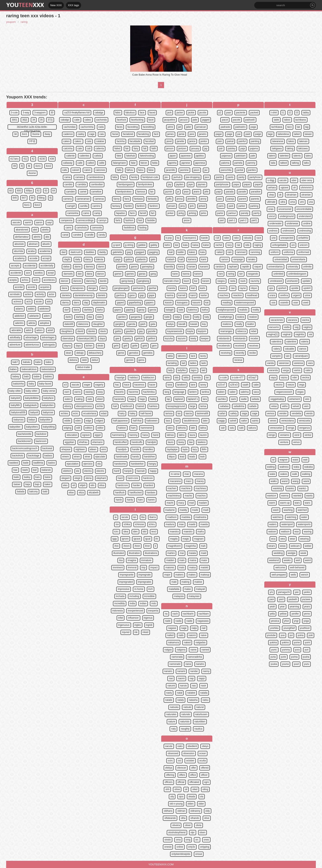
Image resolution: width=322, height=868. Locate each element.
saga (244, 413)
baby (31, 384)
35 (41, 120)
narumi (171, 686)
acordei (19, 287)
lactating (172, 363)
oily (172, 797)
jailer (188, 127)
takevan (303, 141)
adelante (34, 316)
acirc (36, 280)
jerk (192, 206)
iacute (125, 517)
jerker (170, 213)
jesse (187, 220)
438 (52, 159)
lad (183, 363)
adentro (19, 323)
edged (99, 421)
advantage (31, 337)
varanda (273, 370)
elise (71, 493)
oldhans (168, 811)
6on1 (27, 205)
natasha (193, 700)
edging (68, 428)
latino (182, 435)
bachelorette (25, 434)
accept (46, 258)
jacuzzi (184, 120)
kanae (192, 267)
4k (29, 166)
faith (154, 149)
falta (115, 177)
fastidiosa (129, 228)
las (179, 413)
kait (171, 252)
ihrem (126, 546)
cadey (81, 134)
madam (203, 503)
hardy (130, 500)
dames (89, 267)
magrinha (191, 546)
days (78, 346)
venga (291, 428)
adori (29, 330)
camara (79, 177)
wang (296, 481)
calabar (100, 141)
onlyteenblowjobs (181, 854)
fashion (129, 220)
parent (243, 199)
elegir (78, 478)
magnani (199, 539)
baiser (17, 484)
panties (252, 170)
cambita (82, 184)
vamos (303, 349)
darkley (88, 310)
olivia (198, 825)
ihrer (147, 546)
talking (295, 163)
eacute (75, 385)
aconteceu (49, 280)
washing (288, 510)
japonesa (200, 163)
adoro (40, 330)
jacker (180, 113)
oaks (180, 746)
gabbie (142, 245)
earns (77, 392)
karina (170, 295)
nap (192, 678)
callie (102, 163)
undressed (288, 231)
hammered (147, 428)
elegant (65, 478)
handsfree (149, 457)
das (90, 317)
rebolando (224, 338)
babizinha (18, 384)
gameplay (147, 267)
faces (120, 127)
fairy (136, 149)
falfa (119, 170)
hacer (152, 385)
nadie (189, 621)
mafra (201, 532)
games (130, 274)
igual (148, 539)
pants (230, 177)
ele (78, 471)
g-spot (117, 245)
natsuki (187, 707)
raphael (233, 267)
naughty (185, 729)
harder (136, 485)
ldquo (172, 457)
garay (141, 310)
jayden (180, 184)
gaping (130, 310)
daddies (90, 252)
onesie (168, 847)
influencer (133, 618)
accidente (16, 273)
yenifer (295, 614)
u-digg (271, 180)
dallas (66, 267)
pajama (254, 149)
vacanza (293, 320)
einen (77, 457)
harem (151, 500)
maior (204, 560)
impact (154, 568)
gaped (120, 303)
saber (232, 392)
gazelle (152, 331)
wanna (285, 496)
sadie (244, 399)
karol (193, 295)
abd (35, 230)
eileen (93, 449)
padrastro (240, 127)
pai (239, 134)
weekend (274, 560)
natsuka (174, 707)
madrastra (201, 517)
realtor (251, 324)
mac (187, 474)
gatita (118, 331)
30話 (25, 120)
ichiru (152, 524)
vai (310, 334)
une (274, 238)
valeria (305, 342)
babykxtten (48, 405)
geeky (128, 338)
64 (54, 191)
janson (170, 149)
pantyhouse (222, 184)
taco (289, 127)
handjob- (122, 449)
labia (170, 356)
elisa (102, 485)
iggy (115, 539)
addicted (44, 309)
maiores (170, 568)
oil (186, 789)
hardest (149, 485)
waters (273, 524)
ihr (157, 539)
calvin (87, 170)
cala (89, 141)
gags (118, 259)
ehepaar (66, 449)
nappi (202, 678)
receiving (226, 353)
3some (36, 134)
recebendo (224, 346)
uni (293, 245)
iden (135, 532)
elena (88, 478)
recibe (252, 353)
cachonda (101, 120)
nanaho (200, 664)
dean (69, 353)
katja (177, 317)
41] (25, 159)
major (167, 575)
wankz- (303, 488)
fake (119, 156)
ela (99, 464)
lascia (189, 413)
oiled (195, 789)
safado (253, 406)
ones (206, 840)
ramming (255, 252)
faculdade (135, 141)
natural (200, 707)
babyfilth (15, 405)
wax (297, 532)
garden (122, 317)
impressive (124, 589)
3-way (26, 113)
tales (308, 156)
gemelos (134, 353)
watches (277, 517)
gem (154, 346)
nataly (181, 700)
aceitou (39, 273)
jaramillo (171, 170)
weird (308, 560)
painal (230, 141)
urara (272, 295)
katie (167, 317)
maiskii (204, 568)
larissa (169, 413)
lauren (203, 435)
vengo (272, 435)
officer (204, 775)
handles (149, 449)
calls (65, 170)
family (134, 177)
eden (78, 421)
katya (171, 324)
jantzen (182, 149)
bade (26, 463)
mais (182, 568)
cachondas (70, 127)
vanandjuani (301, 356)
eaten (68, 399)
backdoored (24, 441)
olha (183, 818)
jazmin (169, 192)
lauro (171, 442)
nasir (204, 686)
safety (233, 413)
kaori (186, 281)
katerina (193, 310)
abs (47, 237)
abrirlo (37, 237)
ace (28, 273)
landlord (181, 385)
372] (50, 120)
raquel (258, 267)
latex (170, 428)
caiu (102, 134)
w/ (273, 460)
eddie (67, 421)
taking (290, 149)
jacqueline (170, 120)
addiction (19, 316)
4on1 (38, 166)
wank (306, 481)
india (132, 603)
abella (45, 230)
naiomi (192, 635)
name (193, 650)
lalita (186, 378)
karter (204, 295)
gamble (122, 267)
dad (63, 252)
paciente (241, 113)
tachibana (301, 120)
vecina (306, 378)
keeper (205, 338)
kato (187, 317)
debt (84, 360)
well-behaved (297, 568)
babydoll (15, 398)
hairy (122, 413)
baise (48, 477)
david (80, 331)
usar (296, 303)
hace (127, 385)
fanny (117, 199)
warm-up (285, 503)
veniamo (285, 435)
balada (21, 492)
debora (73, 360)
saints (255, 421)
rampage (238, 259)
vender (283, 413)
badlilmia (38, 463)
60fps (29, 191)
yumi (307, 642)
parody (245, 213)
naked (187, 642)
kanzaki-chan (172, 281)
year (282, 607)
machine (186, 488)
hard (120, 478)
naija (194, 628)
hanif (117, 471)
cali (89, 149)
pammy (251, 163)
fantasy (116, 206)
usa (273, 303)
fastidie (151, 220)
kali (181, 259)
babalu (26, 362)
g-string (129, 245)
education (72, 435)
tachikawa (277, 127)
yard (281, 599)
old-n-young (176, 804)
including (134, 596)
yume (297, 642)
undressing (305, 231)
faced (152, 113)
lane (193, 385)
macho (188, 496)
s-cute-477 (238, 378)
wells (293, 575)
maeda (204, 524)
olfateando (170, 818)
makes (192, 575)
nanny (206, 671)
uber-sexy (307, 180)
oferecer (182, 768)
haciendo (119, 399)
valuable (289, 349)
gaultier (130, 331)
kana (181, 267)
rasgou (221, 281)
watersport (287, 524)
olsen (203, 832)
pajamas (226, 156)
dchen (89, 346)
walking (306, 474)
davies (92, 331)
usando (284, 303)
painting (255, 141)
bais (38, 477)
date (99, 317)
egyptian (69, 442)
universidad (281, 259)
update (306, 281)
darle (68, 317)
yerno (307, 614)
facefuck (121, 120)
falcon (144, 163)
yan (297, 592)
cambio (68, 184)
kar (196, 281)
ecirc (76, 413)
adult (50, 330)
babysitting (49, 427)
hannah (141, 471)
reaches (224, 295)
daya (102, 338)
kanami (204, 267)
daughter (98, 324)
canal (65, 235)
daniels (102, 295)
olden (190, 804)
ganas (142, 274)
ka (178, 238)
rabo (236, 238)
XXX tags (74, 5)
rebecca (242, 331)
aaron (39, 222)
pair (221, 149)
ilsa (121, 560)
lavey (181, 442)
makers (179, 575)
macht (170, 503)
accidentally (47, 266)
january (195, 149)
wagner (283, 460)
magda (174, 539)
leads (192, 457)
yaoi (271, 599)
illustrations (151, 553)
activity (40, 294)
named (205, 650)
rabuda (248, 238)
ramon (225, 259)
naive (204, 635)
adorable (16, 330)
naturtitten (200, 722)
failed (117, 149)
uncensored (285, 209)
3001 (14, 120)
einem (66, 457)
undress (273, 231)
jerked (202, 206)
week (303, 553)
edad (104, 413)
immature (146, 560)
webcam (295, 546)
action (28, 294)
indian (143, 603)
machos (201, 496)
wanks (291, 488)
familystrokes (145, 184)
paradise (256, 192)
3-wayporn (40, 113)
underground (287, 216)
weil (298, 560)
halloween (152, 421)
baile (16, 477)
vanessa (298, 363)
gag (129, 252)
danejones (78, 288)
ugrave (284, 188)
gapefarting (135, 303)
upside (295, 288)
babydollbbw (32, 398)
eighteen (80, 449)
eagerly (99, 385)
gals (153, 259)
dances (77, 281)
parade (242, 192)
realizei (253, 317)
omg (188, 840)
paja (243, 149)
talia (273, 163)
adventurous (32, 345)
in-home (139, 589)
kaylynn (202, 331)
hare (140, 500)
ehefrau (83, 442)
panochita (226, 170)
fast (140, 220)
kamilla (169, 267)
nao (171, 678)
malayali (200, 589)
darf (67, 310)
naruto (183, 686)
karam (206, 281)
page (229, 134)
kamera (192, 259)
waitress (284, 467)
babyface (49, 398)
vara (310, 363)
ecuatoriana (90, 413)
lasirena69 (202, 413)
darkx (100, 310)
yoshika (274, 628)
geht (116, 346)
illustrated (119, 553)
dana (89, 274)
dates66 (69, 324)
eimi (104, 449)
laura (192, 435)
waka (296, 467)
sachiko (222, 399)
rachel (219, 245)
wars (297, 503)
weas (283, 546)
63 (46, 191)
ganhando (138, 288)
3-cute (14, 113)
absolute (19, 244)
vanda (270, 363)
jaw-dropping (193, 177)
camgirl (71, 206)
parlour (232, 213)
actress (17, 302)
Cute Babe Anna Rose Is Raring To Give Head (160, 75)
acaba (31, 251)
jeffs (169, 199)
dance (101, 274)
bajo (37, 484)
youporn (11, 22)
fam (124, 177)
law (191, 442)
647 (24, 198)
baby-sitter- (32, 391)
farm (132, 213)
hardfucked (135, 493)
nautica (198, 729)
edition (89, 428)
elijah (83, 485)
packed (254, 113)
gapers (150, 303)
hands (136, 457)
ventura (284, 442)
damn (101, 267)
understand (305, 216)
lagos (194, 370)
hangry (152, 464)
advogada (49, 345)
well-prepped (279, 575)
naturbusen (201, 714)
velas (274, 406)
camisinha (73, 213)
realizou (227, 324)
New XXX (56, 5)
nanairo (168, 671)
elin (93, 485)
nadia (178, 621)
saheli (233, 421)
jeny (183, 206)
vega (302, 385)
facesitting (148, 127)
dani (103, 288)
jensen (172, 206)
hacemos (139, 385)
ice (117, 524)
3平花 (32, 141)
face (142, 113)
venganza (305, 428)
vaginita (300, 334)
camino (96, 206)
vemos (271, 413)
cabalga (99, 113)
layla (185, 449)
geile (135, 346)
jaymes (202, 184)
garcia (153, 310)
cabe (77, 120)
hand (156, 435)
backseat (47, 448)
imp (143, 568)
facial (115, 134)
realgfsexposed (226, 310)
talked (284, 163)
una (311, 202)
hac (117, 385)
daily (78, 259)
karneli (182, 295)
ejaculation (73, 464)
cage (92, 134)
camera (68, 199)
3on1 (25, 134)
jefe (206, 192)
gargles (119, 324)
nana (188, 664)
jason (197, 170)
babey (16, 376)
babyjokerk (31, 405)
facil (156, 134)
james (170, 134)
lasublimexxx (191, 421)
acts (29, 302)
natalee (191, 693)
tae (298, 127)
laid (204, 370)
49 (14, 166)
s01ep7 (252, 378)
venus (297, 442)
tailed (297, 134)
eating (79, 399)
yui (291, 635)
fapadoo (120, 213)
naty (173, 729)
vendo (309, 413)
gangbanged (121, 288)
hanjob (128, 471)
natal (179, 693)
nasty (169, 693)
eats (90, 399)
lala (177, 378)
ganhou (120, 295)
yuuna (285, 664)
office (193, 775)
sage (255, 413)
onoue (199, 854)
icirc (116, 532)
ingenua (148, 618)
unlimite (307, 267)
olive (207, 818)
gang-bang (127, 281)
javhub (177, 177)
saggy (222, 421)
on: (197, 840)
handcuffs (137, 442)
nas (194, 686)
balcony (33, 492)
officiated (194, 782)
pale (253, 156)
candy (102, 235)
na (166, 614)
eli (74, 485)
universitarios (275, 267)
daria (76, 310)
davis (103, 331)
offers (182, 775)
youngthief (289, 628)
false (151, 170)
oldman (181, 811)
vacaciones (277, 320)
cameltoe (96, 192)
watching (291, 517)
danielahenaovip (84, 295)
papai (247, 184)
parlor (220, 213)
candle (90, 235)
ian (135, 517)
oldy (208, 811)
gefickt (140, 338)
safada (255, 399)
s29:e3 (234, 385)
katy (207, 317)
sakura (252, 428)
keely (193, 338)
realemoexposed (245, 303)
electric (100, 471)
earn (67, 392)
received (240, 346)
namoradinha (195, 657)
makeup (205, 575)
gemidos (148, 353)
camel (83, 192)
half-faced (146, 413)
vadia (287, 327)
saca (256, 392)
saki (241, 428)
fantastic (152, 199)
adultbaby (15, 337)
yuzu (306, 664)
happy (153, 471)
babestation (48, 369)
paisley (232, 149)
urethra (284, 295)
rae (238, 245)
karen (183, 288)
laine (167, 378)
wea (283, 539)
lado (204, 363)
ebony (68, 406)
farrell (143, 213)
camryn (102, 220)
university (293, 267)
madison (172, 517)
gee (117, 338)
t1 (283, 113)
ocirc (170, 761)
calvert (76, 170)
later (205, 421)
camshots (82, 228)
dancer (65, 281)
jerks (204, 213)
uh (294, 188)
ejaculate (100, 457)
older (201, 804)
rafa (247, 245)
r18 (217, 238)
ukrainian (292, 195)
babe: (49, 362)
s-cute (224, 378)
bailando (46, 470)
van (288, 356)
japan (173, 156)
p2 (220, 113)
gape (152, 295)
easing (89, 392)
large (193, 406)
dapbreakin (99, 303)
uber (294, 180)
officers (168, 782)
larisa (203, 406)
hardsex (151, 493)
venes (273, 421)
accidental (30, 266)
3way (47, 134)
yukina (273, 642)
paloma (225, 163)
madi (206, 510)
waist (295, 460)
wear (292, 539)
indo (154, 603)
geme (121, 353)
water (304, 517)
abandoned (22, 230)
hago (142, 399)
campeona (67, 220)
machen (172, 488)
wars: (308, 503)
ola (202, 797)
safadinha (239, 406)
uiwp (271, 195)
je (178, 192)
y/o (271, 592)
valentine (291, 342)
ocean (203, 753)
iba (143, 517)
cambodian (97, 184)
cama (67, 177)
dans (76, 303)
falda (155, 163)
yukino (285, 642)
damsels (68, 274)
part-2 (243, 220)
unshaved (292, 281)
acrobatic (15, 294)
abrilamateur (22, 237)
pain (220, 141)
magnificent (174, 546)
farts (118, 220)
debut (95, 360)
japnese (186, 163)
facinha (121, 141)
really (239, 324)
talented (284, 156)
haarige (120, 378)
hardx (119, 500)
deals (101, 346)
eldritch (67, 471)
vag (296, 327)
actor (52, 294)
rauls (243, 281)
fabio (118, 113)
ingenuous (124, 625)
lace (193, 356)
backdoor (41, 434)
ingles (138, 625)
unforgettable (279, 245)
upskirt (307, 288)
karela (172, 288)
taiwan (308, 134)
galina (129, 259)
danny (65, 303)
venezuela (304, 421)
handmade (121, 457)
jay (170, 184)
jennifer (191, 199)
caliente (70, 156)
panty (241, 177)
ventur (308, 435)
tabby (306, 113)
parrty (257, 213)
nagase (172, 628)
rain (230, 252)
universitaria (299, 259)
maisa (192, 568)
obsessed (173, 753)
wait (305, 460)
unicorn (304, 245)
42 (33, 159)
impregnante (127, 575)
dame (78, 267)
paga (253, 127)
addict (31, 309)
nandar (194, 671)
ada (49, 302)
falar (133, 163)
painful (242, 141)
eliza (81, 493)
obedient (192, 746)
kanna (186, 274)
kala (202, 252)
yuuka (274, 664)
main (182, 560)
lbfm (204, 449)
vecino (279, 385)
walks (274, 481)
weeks (287, 560)
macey (200, 481)
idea (126, 532)
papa (236, 184)
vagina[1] (273, 334)
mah (203, 546)
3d (15, 134)
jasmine (184, 170)
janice (192, 141)
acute (39, 302)
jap (206, 149)
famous (141, 192)
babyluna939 (18, 412)
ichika (127, 524)
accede (34, 258)
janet (169, 141)
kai (177, 245)
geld (145, 346)
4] (22, 166)
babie (37, 376)
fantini (128, 206)
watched (302, 510)
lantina (205, 392)
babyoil (34, 412)
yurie (283, 657)
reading (227, 303)
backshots (18, 456)
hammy (133, 435)
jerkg (181, 213)
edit (78, 428)
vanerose (284, 363)
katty (197, 317)
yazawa (306, 599)
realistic (243, 310)
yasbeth (293, 599)
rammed (241, 252)
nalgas (168, 650)
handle (136, 449)
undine (307, 223)
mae (181, 524)
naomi (181, 678)
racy (229, 245)
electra (88, 471)
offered (205, 768)
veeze (291, 385)
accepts (15, 266)
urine (308, 295)
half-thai (137, 421)
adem (47, 316)
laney (203, 385)
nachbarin (188, 614)
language (179, 392)
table (276, 120)
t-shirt (274, 113)
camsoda (97, 228)
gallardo (141, 259)
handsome (120, 464)
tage (270, 134)
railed (219, 252)
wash (276, 510)
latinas (170, 435)
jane (192, 134)
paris (221, 206)
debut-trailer (84, 367)
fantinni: (154, 206)
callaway (68, 163)
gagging (154, 252)
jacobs (203, 113)
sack (233, 399)
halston (122, 428)
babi (26, 376)
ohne (177, 789)
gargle (149, 317)
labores (182, 356)
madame (170, 510)
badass (48, 456)
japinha (173, 163)
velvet (296, 406)
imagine (132, 560)
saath (246, 385)
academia (45, 251)
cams (68, 228)
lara (205, 399)
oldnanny (195, 811)
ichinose (139, 524)
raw (233, 288)
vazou (284, 378)
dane (64, 288)
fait (145, 149)
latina (203, 428)
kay (204, 324)
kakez (192, 252)
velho (285, 406)
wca (273, 539)
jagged (206, 120)
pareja (231, 199)
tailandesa (283, 134)
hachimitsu (149, 392)
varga (286, 370)
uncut (272, 216)
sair (223, 428)
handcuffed (121, 442)
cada (101, 127)
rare (221, 274)
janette (180, 141)
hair (115, 406)
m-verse (175, 474)
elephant (101, 478)
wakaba (309, 467)
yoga (306, 621)
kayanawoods (175, 331)
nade (168, 621)
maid (204, 553)
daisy (88, 259)
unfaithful (303, 238)
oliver (188, 825)
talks (306, 163)
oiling (205, 789)
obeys (205, 746)
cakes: (78, 141)
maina (193, 560)
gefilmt (151, 338)
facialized (128, 134)
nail (204, 628)
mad (191, 503)
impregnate (145, 575)
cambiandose (96, 177)
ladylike (182, 370)
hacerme (133, 392)
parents (255, 199)
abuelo (46, 244)
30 (52, 113)
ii (155, 546)
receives (254, 346)
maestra (174, 532)
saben (221, 392)
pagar (219, 134)
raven (223, 288)
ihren (137, 546)
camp (97, 213)
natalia (204, 693)
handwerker (137, 464)
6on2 (37, 205)
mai (182, 553)
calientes (84, 156)
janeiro (203, 134)
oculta (202, 761)
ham (133, 428)
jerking (192, 213)
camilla (84, 206)
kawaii (194, 324)
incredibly (120, 603)
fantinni (141, 206)
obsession (189, 753)
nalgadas (201, 642)
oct (179, 761)
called (91, 163)
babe (38, 362)
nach (175, 614)
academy (20, 258)
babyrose (48, 412)
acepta (13, 280)
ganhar (152, 288)
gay (141, 331)
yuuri (296, 664)
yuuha (306, 657)
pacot (225, 120)
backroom (41, 441)
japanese (186, 156)
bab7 (15, 362)
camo (86, 213)
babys (32, 420)
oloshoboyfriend (177, 832)
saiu (232, 428)
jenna (180, 199)
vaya (273, 378)
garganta (136, 317)
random (220, 267)
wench (305, 575)
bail (35, 470)
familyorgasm (126, 184)
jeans (197, 192)
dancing (90, 281)
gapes (118, 310)
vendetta (296, 413)
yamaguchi (284, 592)
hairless (153, 406)
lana (170, 385)
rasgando (253, 274)
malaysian (194, 596)
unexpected (287, 238)
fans (127, 199)
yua (282, 635)
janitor (204, 141)
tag (307, 127)
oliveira (176, 825)
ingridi (149, 625)
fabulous (130, 113)
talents (297, 156)
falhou (130, 170)
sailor (244, 421)
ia (116, 517)
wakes (284, 474)
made (195, 510)
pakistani (241, 156)
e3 (65, 385)
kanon (198, 274)
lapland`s (193, 399)
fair (127, 149)
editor (100, 428)
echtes (64, 413)
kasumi (197, 303)
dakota (100, 259)
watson (272, 532)
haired (141, 406)
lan (207, 378)
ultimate (271, 202)
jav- (166, 177)
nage (184, 628)
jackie (191, 113)
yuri (306, 650)
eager (87, 385)
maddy (183, 510)
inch (151, 589)
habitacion (149, 378)
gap (142, 295)
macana (198, 474)
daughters (67, 331)
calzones (100, 170)
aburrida (18, 251)
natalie (169, 700)
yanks (307, 592)
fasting (143, 228)
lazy (195, 449)
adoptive (44, 323)
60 (11, 191)
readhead (252, 295)
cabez (88, 120)
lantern (193, 392)
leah (203, 457)
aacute (16, 222)
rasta (233, 281)
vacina (306, 320)
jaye (191, 184)
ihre (116, 546)
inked (145, 632)
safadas (224, 406)
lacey (203, 356)
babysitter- (15, 427)
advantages (48, 337)
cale (80, 149)
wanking (277, 488)
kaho (167, 245)
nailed (170, 635)
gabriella (117, 252)
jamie (182, 134)
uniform (275, 252)
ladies (193, 363)
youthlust (305, 628)
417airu (14, 159)
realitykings (226, 317)
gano (132, 295)
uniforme (288, 252)
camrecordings (86, 220)
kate (181, 310)
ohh (167, 789)
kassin (168, 303)
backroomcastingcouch (25, 448)
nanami (181, 671)
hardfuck (120, 493)
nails (181, 635)
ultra (283, 202)
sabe (256, 385)
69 (32, 198)
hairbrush (127, 406)
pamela (238, 163)
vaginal (286, 334)
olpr (193, 832)
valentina (276, 342)
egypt (98, 435)
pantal (240, 170)
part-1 (232, 220)
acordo (32, 287)
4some (32, 173)
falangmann (119, 163)
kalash (171, 259)
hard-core (133, 478)
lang (167, 392)
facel (151, 120)
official (181, 782)
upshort (282, 288)
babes (13, 369)
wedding (278, 553)
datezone (83, 324)
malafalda (174, 589)
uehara (272, 188)
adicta (32, 323)
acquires (45, 287)
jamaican (201, 127)
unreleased (276, 281)
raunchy (255, 281)
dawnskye (68, 338)
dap (86, 303)
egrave (86, 435)
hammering (118, 435)
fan (152, 192)
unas (271, 209)
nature (172, 722)
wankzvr (272, 496)
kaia (185, 245)
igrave (137, 539)
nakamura (173, 642)
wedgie (292, 553)
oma (178, 840)
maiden (170, 560)
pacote (237, 120)
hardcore (148, 478)
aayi (49, 222)
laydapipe (172, 449)
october (190, 761)
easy (100, 392)
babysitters (32, 427)
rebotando (240, 338)
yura (297, 650)
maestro (188, 532)
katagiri (170, 310)
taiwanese (278, 141)
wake (272, 474)
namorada (177, 657)
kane (175, 274)
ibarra (153, 517)
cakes (66, 141)
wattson (285, 532)
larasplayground (176, 406)
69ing (42, 198)
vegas (300, 392)
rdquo (254, 288)
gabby (154, 245)
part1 (254, 220)
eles (65, 485)
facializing (144, 134)
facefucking (137, 120)
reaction (237, 295)
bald (45, 492)
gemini (130, 360)
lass (168, 421)
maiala (192, 553)
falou (141, 170)
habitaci (134, 378)
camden (71, 192)
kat (207, 303)
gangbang (144, 281)
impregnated (126, 582)
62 (38, 191)
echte (100, 406)
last (177, 421)
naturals (186, 714)
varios (297, 370)
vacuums (274, 327)
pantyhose (255, 177)
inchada (120, 596)
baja (28, 484)
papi (219, 192)
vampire (276, 356)
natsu (205, 700)
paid (248, 134)
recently (240, 353)
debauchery (95, 353)
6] (51, 198)
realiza (241, 317)
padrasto (225, 127)
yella (272, 614)
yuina (301, 635)
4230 (42, 159)
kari (193, 288)
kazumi (182, 338)
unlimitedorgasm (297, 274)
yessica (275, 621)
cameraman (83, 199)
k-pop (169, 238)
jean (186, 192)
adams (19, 309)
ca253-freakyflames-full (77, 113)
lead (182, 457)
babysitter (45, 420)
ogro (207, 782)
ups (271, 288)
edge (89, 421)
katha (205, 310)
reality (256, 310)
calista (98, 156)
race (259, 238)
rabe (227, 238)
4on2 (49, 166)
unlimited (278, 274)
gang (153, 274)
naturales (171, 714)
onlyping (205, 847)
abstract (33, 244)
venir (297, 435)
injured (126, 632)
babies (48, 376)
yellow (283, 614)
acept (51, 273)
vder (295, 378)
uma (293, 202)
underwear (292, 223)
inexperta (153, 611)
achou (25, 280)
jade (195, 120)
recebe (254, 338)
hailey (153, 399)
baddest (14, 463)
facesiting (133, 127)
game (134, 267)
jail (180, 127)
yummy (286, 650)
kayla (190, 331)
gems (141, 360)
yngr (296, 621)
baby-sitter (15, 391)
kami (204, 259)
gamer (118, 274)
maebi (192, 524)
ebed (100, 399)
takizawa (303, 149)
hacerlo (120, 392)
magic (186, 539)
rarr (241, 274)
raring (24, 22)
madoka (186, 517)
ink (136, 632)
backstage (34, 456)
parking (254, 206)
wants (309, 496)
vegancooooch (284, 392)
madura (170, 524)
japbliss (200, 156)
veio (307, 399)
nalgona (181, 650)
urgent (296, 295)
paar (229, 113)
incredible (149, 596)
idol (145, 532)
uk (280, 195)
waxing (308, 532)
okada (192, 797)
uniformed (304, 252)
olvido (168, 840)
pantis (219, 177)
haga (132, 399)
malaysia (179, 596)
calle (80, 163)
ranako (252, 259)
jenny (203, 199)
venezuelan (276, 428)
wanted (297, 496)
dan (80, 274)
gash (143, 324)
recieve (238, 360)
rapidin (246, 267)
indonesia (118, 611)
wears (272, 546)
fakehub (131, 156)
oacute (169, 746)
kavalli (182, 324)
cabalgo (65, 120)
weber (308, 546)
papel (258, 184)
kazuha (169, 338)
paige (258, 134)
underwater (275, 223)
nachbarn (204, 614)
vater (308, 370)
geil (125, 346)
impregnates (145, 582)
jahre (170, 127)
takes (291, 141)
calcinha (68, 149)
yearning (294, 607)
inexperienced (135, 611)
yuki (311, 635)
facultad (149, 141)
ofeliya (169, 768)
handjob (152, 442)
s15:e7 (222, 385)
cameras (99, 199)
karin (203, 288)
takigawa (277, 149)
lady (170, 370)
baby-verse (49, 391)
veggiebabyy (277, 399)
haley (133, 413)
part (222, 220)
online (180, 847)
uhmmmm (306, 188)
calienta (100, 149)
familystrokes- (124, 192)
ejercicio (88, 464)
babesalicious (29, 369)
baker (48, 484)
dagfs (67, 259)
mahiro (171, 553)
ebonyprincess (84, 406)
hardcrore (122, 485)
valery (277, 349)
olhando (195, 818)
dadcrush (75, 252)
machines (201, 488)
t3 (297, 113)
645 (15, 198)
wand (285, 481)
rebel (254, 331)
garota (132, 324)
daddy (103, 252)
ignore (125, 539)
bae (15, 470)
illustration (134, 553)
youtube (271, 635)
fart (153, 213)
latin (193, 428)
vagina (307, 327)
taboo (287, 120)
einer (88, 457)
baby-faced (45, 384)
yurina (294, 657)
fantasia (138, 199)
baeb (25, 470)
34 (34, 120)
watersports (304, 524)
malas (188, 589)
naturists (185, 722)
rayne (243, 288)
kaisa (195, 245)
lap (168, 399)
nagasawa (203, 621)
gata (153, 324)
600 (19, 191)
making (186, 582)
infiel (121, 618)
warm (272, 503)
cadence (68, 134)
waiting (271, 467)
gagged (140, 252)
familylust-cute (150, 177)
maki (174, 582)
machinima (174, 496)
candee (77, 235)
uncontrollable (304, 209)
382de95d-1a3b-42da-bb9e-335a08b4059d (32, 128)
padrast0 (250, 120)
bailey (27, 477)
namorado (175, 664)
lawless (202, 442)
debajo (80, 353)
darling (79, 317)
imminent (118, 568)
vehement (295, 399)
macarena (175, 481)
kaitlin (181, 252)
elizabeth (94, 493)
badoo (51, 463)
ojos (181, 797)
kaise (206, 245)
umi (302, 202)
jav (206, 170)
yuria (273, 657)
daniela (66, 295)
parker (242, 206)
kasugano (182, 303)
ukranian (306, 195)
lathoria (182, 428)
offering (170, 775)
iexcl (154, 532)
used (306, 303)
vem (306, 406)
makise (198, 582)
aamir (28, 222)
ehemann (98, 442)
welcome (280, 568)
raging (258, 245)
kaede (205, 238)
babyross (19, 420)
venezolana (287, 421)
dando (103, 281)
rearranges (226, 331)
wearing (304, 539)
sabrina (245, 392)
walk (294, 474)
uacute (283, 180)
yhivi (286, 621)
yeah (272, 607)
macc (189, 481)
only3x (192, 847)
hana (145, 435)
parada (229, 192)
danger (92, 288)
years (307, 607)
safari (222, 413)
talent (272, 156)
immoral (132, 568)
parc (220, 199)
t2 (290, 113)
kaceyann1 (190, 238)
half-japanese (120, 421)
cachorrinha (87, 127)
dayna (67, 346)
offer (193, 768)
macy (181, 503)
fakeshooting (147, 156)
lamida (197, 378)
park (231, 206)
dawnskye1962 (86, 338)
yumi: (274, 650)
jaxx (207, 177)
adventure (15, 345)
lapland (179, 399)
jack (169, 113)
